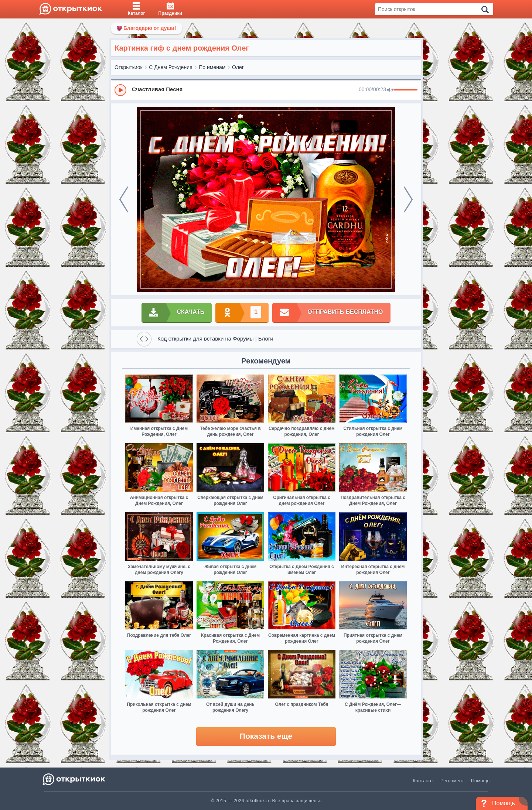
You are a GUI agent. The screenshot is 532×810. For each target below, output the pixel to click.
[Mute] (390, 90)
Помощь (480, 781)
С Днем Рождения (170, 67)
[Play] (120, 90)
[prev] (124, 199)
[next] (408, 199)
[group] (266, 90)
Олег (238, 67)
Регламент (452, 781)
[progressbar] (405, 90)
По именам (212, 67)
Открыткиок (129, 67)
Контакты (423, 781)
